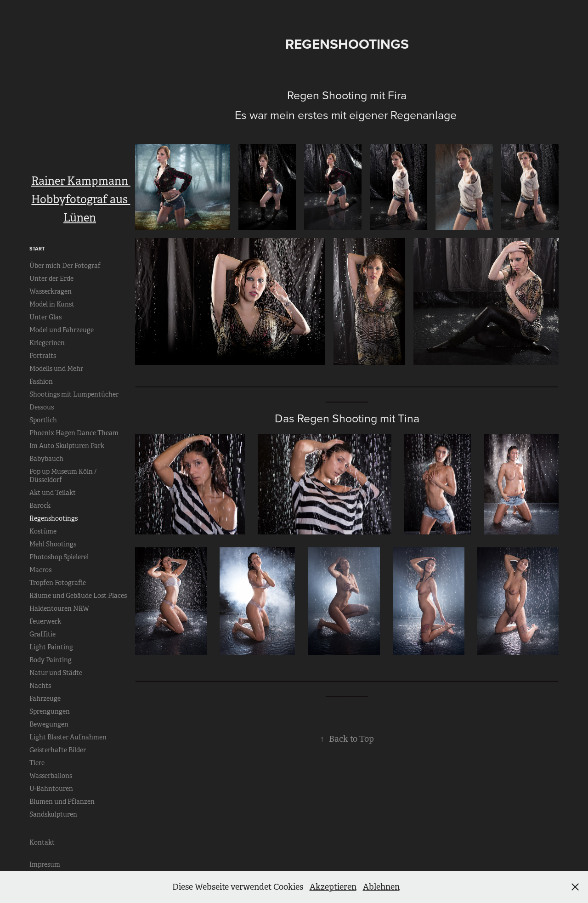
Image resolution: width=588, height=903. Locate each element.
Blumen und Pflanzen (62, 801)
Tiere (37, 763)
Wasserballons (51, 776)
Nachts (40, 686)
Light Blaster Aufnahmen (68, 737)
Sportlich (43, 420)
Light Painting (51, 647)
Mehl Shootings (53, 544)
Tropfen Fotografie (58, 583)
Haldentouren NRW (59, 608)
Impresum (45, 864)
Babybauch (46, 459)
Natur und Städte (56, 673)
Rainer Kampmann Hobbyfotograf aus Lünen (81, 199)
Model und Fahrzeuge (62, 330)
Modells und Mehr (56, 369)
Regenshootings (54, 518)
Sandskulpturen (53, 814)
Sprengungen (50, 711)
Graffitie (42, 634)
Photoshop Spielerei (59, 557)
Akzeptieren (333, 887)
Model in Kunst (52, 304)
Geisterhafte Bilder (58, 750)
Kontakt (42, 842)
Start (37, 249)
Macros (40, 570)
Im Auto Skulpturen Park (67, 446)
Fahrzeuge (45, 699)
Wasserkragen (51, 291)
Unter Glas (45, 317)
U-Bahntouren (51, 789)
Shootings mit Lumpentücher (74, 394)
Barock (40, 505)
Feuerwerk (45, 621)
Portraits (43, 356)
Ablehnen (381, 887)
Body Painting (51, 660)
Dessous (42, 407)
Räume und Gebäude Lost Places (78, 596)
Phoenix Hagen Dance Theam (74, 433)
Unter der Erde (51, 278)
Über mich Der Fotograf (65, 266)
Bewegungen (49, 724)
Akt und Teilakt (53, 493)
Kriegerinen (47, 343)
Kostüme (43, 531)
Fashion (41, 381)
